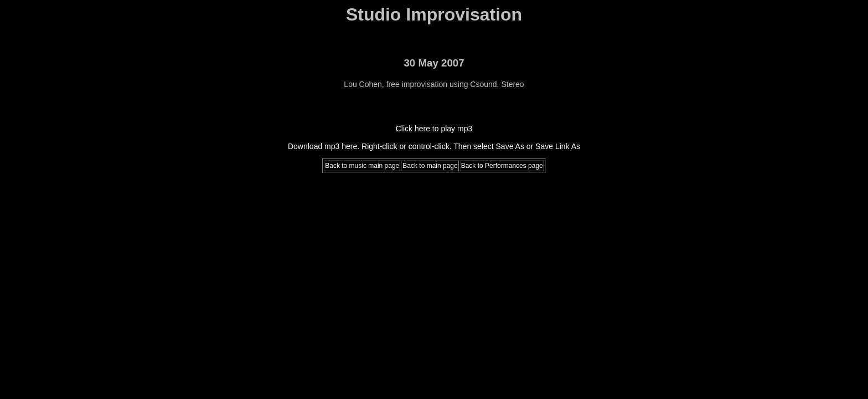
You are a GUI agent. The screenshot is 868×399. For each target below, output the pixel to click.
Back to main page (430, 166)
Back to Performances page (502, 166)
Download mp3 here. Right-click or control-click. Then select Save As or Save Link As (434, 146)
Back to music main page (362, 166)
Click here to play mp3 (434, 129)
